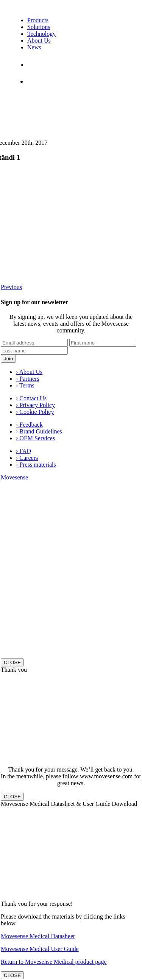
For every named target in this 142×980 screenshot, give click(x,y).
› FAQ (23, 451)
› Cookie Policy (35, 412)
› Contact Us (31, 398)
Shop (37, 81)
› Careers (27, 458)
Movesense (14, 477)
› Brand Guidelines (39, 431)
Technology (41, 34)
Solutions (39, 27)
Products (38, 20)
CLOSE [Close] (12, 662)
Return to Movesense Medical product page (54, 962)
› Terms (25, 385)
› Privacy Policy (35, 405)
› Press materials (36, 465)
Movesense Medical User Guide (40, 949)
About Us (39, 41)
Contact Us (43, 65)
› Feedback (29, 425)
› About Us (29, 372)
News (34, 47)
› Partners (28, 379)
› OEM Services (35, 438)
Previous (11, 287)
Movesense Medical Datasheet (38, 936)
